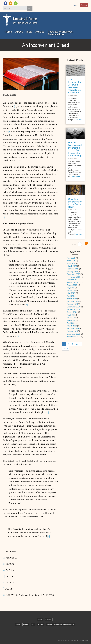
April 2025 (71, 296)
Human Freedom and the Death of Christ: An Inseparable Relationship (75, 149)
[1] (15, 106)
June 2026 (71, 258)
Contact (84, 5)
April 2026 (71, 263)
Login (86, 640)
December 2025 (73, 274)
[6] (48, 412)
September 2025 (74, 282)
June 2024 (71, 317)
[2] (9, 132)
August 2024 (72, 312)
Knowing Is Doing (25, 19)
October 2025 (73, 279)
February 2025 (73, 301)
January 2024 (72, 331)
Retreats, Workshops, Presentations (60, 33)
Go (30, 8)
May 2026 (71, 260)
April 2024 (71, 323)
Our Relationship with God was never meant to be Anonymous (75, 86)
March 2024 (72, 326)
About (19, 32)
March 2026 (72, 266)
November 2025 (74, 277)
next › (78, 344)
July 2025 (71, 288)
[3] (4, 217)
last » (66, 348)
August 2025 (72, 285)
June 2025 (71, 290)
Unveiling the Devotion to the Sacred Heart (75, 203)
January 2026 (72, 271)
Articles (40, 32)
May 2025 (71, 293)
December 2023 (73, 334)
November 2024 (74, 309)
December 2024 (73, 307)
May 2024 (71, 320)
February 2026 (73, 269)
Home (75, 5)
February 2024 (73, 328)
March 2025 (72, 298)
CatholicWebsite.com (75, 640)
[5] (18, 336)
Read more (78, 120)
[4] (27, 305)
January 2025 (72, 304)
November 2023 (74, 336)
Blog (29, 32)
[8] (49, 536)
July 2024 (71, 315)
